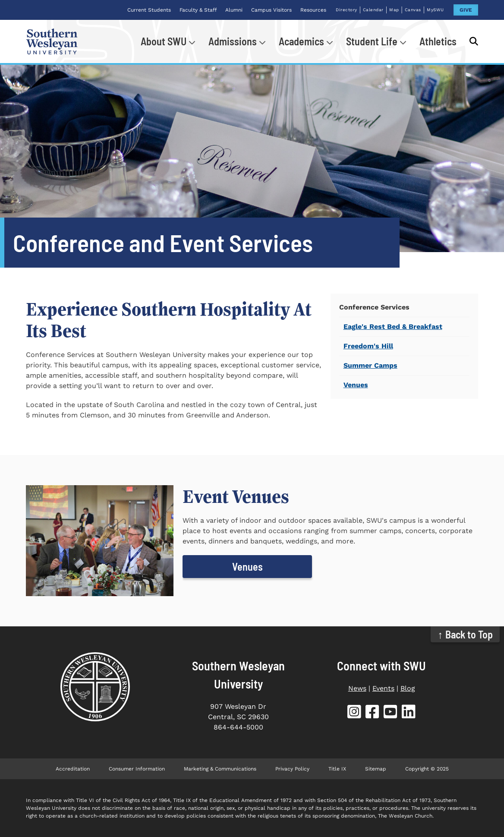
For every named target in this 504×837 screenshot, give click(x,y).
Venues (356, 385)
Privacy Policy (292, 769)
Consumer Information (137, 769)
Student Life (372, 41)
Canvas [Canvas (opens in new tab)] (413, 10)
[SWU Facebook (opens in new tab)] (372, 713)
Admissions (233, 41)
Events (383, 688)
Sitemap (376, 769)
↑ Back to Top (465, 634)
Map (394, 10)
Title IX (337, 769)
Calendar (373, 10)
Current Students (149, 10)
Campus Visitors (271, 10)
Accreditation (73, 769)
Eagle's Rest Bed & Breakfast (393, 327)
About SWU (164, 41)
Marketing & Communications (220, 769)
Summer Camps (370, 365)
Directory (346, 10)
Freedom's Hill (368, 346)
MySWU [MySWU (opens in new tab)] (435, 10)
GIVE (466, 10)
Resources (313, 10)
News (357, 688)
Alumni (234, 10)
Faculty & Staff (198, 10)
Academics (301, 41)
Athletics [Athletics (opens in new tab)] (438, 41)
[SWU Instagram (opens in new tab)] (354, 713)
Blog (408, 688)
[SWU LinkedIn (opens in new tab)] (409, 713)
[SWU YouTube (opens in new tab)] (391, 713)
